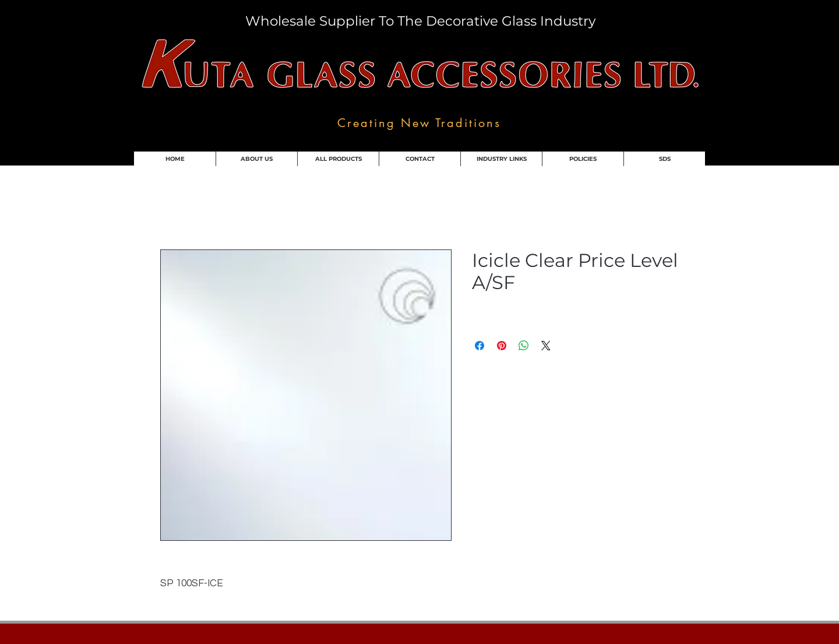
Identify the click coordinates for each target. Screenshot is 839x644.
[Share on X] (546, 346)
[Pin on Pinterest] (502, 346)
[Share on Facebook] (480, 346)
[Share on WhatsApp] (524, 346)
